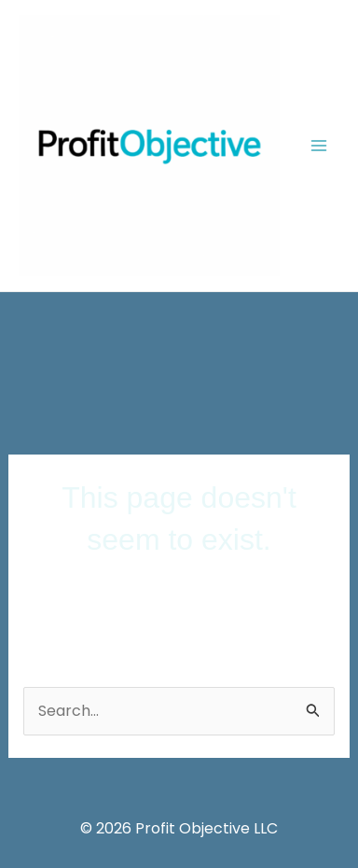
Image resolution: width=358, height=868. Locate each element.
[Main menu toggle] (319, 146)
